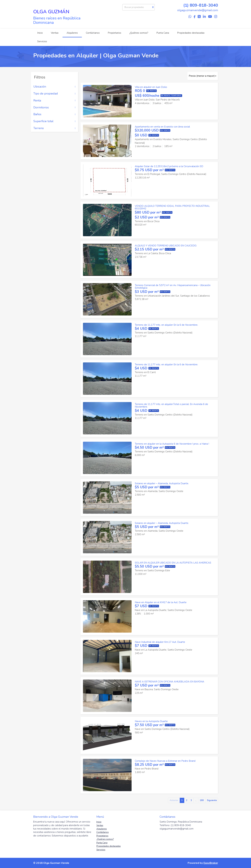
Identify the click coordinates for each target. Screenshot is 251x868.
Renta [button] (55, 101)
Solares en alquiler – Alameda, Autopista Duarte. (162, 483)
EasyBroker (211, 863)
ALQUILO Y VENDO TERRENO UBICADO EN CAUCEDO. (166, 246)
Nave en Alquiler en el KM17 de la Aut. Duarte (161, 602)
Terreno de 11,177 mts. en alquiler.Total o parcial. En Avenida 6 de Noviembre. (171, 406)
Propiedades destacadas (191, 33)
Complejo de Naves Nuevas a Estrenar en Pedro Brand (165, 761)
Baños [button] (55, 114)
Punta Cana (163, 33)
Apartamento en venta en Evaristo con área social (162, 127)
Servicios (42, 41)
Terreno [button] (55, 128)
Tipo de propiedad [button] (55, 94)
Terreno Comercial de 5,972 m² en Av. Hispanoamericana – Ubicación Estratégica (173, 287)
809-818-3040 (204, 5)
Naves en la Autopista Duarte (151, 721)
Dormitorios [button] (55, 108)
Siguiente (212, 800)
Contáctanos (93, 33)
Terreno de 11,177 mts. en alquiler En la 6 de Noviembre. (166, 325)
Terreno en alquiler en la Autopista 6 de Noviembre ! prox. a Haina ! (172, 444)
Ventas (55, 33)
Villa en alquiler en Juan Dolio (151, 87)
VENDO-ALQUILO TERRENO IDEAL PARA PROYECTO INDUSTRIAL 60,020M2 (172, 207)
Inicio (40, 33)
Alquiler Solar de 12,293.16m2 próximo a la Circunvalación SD (169, 166)
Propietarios (114, 33)
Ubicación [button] (55, 87)
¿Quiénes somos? (139, 33)
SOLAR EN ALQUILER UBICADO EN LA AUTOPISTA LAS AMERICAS (173, 563)
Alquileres (72, 33)
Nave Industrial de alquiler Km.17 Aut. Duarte (160, 642)
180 (202, 800)
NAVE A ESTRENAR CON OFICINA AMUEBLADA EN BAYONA (169, 682)
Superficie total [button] (55, 121)
